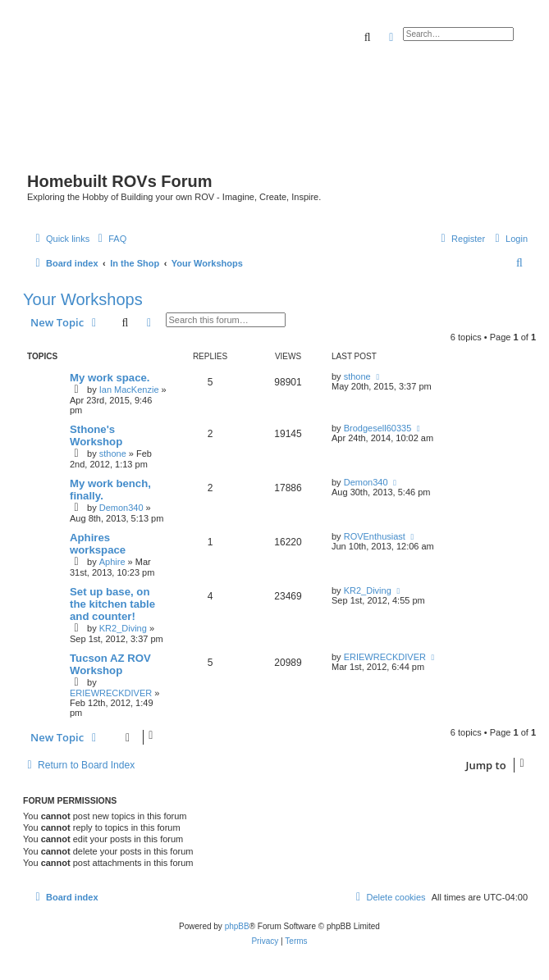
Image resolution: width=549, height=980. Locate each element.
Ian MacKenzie (129, 390)
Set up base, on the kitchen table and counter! (112, 604)
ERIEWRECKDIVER (111, 693)
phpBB (237, 926)
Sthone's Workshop (96, 435)
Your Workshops (83, 299)
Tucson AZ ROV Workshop (110, 664)
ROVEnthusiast (375, 536)
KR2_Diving (123, 628)
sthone (357, 376)
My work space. (110, 378)
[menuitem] (110, 239)
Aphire (112, 562)
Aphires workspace (98, 544)
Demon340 (121, 508)
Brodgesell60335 (378, 428)
